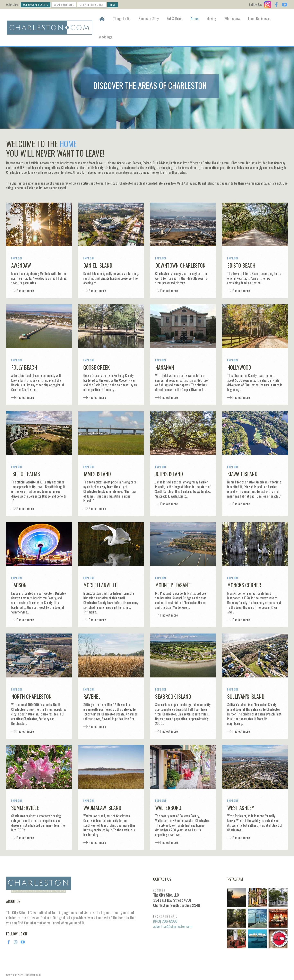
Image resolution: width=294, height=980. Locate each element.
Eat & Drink (175, 18)
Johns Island (169, 474)
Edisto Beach (241, 265)
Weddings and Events (36, 5)
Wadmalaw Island (102, 808)
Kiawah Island (242, 474)
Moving (211, 18)
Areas (194, 18)
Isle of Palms (26, 474)
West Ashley (241, 808)
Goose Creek (97, 367)
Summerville (25, 808)
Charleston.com (32, 975)
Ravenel (92, 696)
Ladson (19, 585)
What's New (232, 18)
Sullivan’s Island (246, 696)
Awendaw (21, 265)
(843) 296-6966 (165, 921)
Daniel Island (98, 265)
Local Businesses (64, 5)
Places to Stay (149, 18)
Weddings (106, 37)
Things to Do (122, 18)
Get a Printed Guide (92, 5)
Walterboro (168, 808)
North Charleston (31, 696)
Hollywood (239, 367)
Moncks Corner (244, 585)
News (113, 5)
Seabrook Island (173, 696)
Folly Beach (24, 367)
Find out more (25, 291)
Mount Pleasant (173, 585)
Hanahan (165, 367)
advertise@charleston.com (173, 926)
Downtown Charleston (180, 265)
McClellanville (100, 585)
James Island (97, 474)
